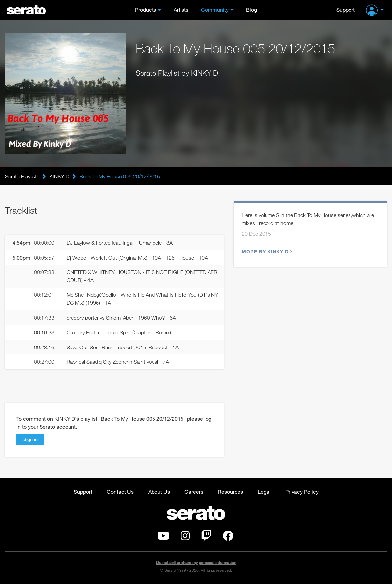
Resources (230, 492)
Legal (264, 492)
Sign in (30, 439)
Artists (181, 9)
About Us (159, 492)
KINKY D (59, 176)
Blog (252, 9)
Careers (194, 492)
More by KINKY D (266, 251)
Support (346, 9)
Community (215, 9)
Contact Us (120, 492)
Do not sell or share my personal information (196, 562)
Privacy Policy (302, 492)
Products (146, 9)
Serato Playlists (22, 176)
